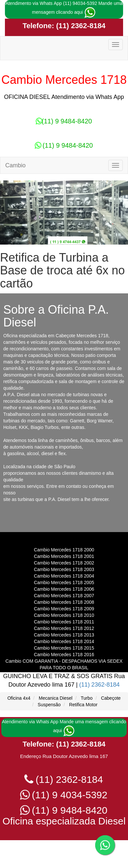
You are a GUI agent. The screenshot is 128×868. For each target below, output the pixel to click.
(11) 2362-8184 (80, 26)
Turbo (87, 698)
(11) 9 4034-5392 (64, 795)
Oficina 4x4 (19, 698)
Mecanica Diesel (56, 698)
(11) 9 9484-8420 (64, 121)
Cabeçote (111, 698)
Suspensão (49, 705)
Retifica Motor (83, 705)
